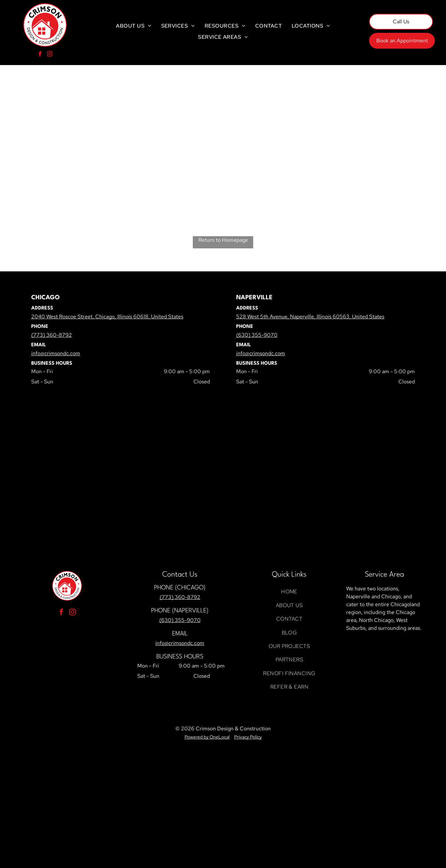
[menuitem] (134, 26)
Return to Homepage (223, 240)
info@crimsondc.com (180, 643)
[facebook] (40, 55)
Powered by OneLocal (207, 737)
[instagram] (50, 55)
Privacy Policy (248, 737)
